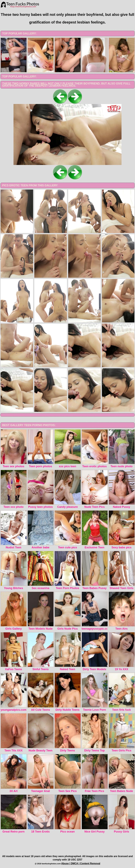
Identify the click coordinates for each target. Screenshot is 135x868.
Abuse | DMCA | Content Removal (81, 863)
